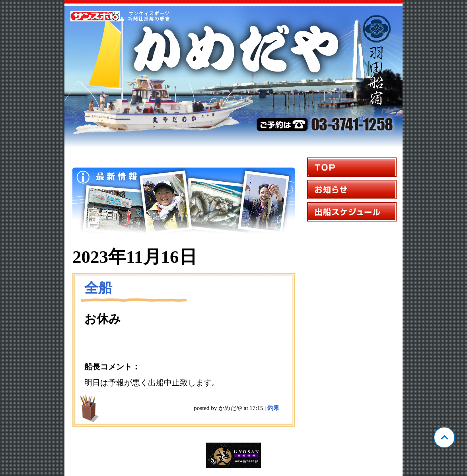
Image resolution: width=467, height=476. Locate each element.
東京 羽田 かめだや (233, 74)
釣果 (273, 408)
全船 (98, 288)
